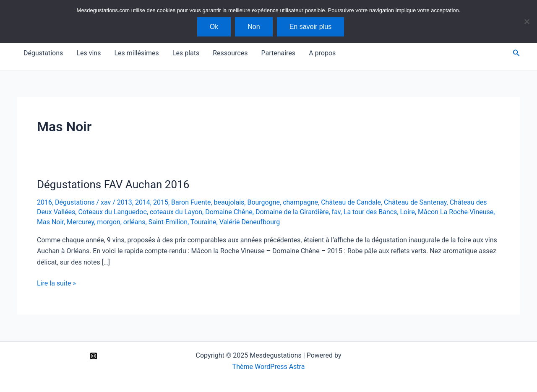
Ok (214, 27)
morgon (108, 222)
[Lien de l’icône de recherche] (516, 53)
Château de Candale (351, 202)
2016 (44, 202)
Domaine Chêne (229, 212)
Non (254, 27)
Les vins (89, 53)
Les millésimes (136, 53)
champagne (300, 202)
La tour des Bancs (370, 212)
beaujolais (229, 202)
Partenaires (278, 53)
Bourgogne (263, 202)
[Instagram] (94, 356)
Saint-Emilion (168, 222)
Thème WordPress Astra (269, 367)
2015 (161, 202)
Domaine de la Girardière (292, 212)
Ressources (230, 53)
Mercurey (80, 222)
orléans (134, 222)
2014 (143, 202)
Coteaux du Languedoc (112, 212)
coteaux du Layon (176, 212)
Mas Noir (50, 222)
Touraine (203, 222)
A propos (322, 53)
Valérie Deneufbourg (250, 222)
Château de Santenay (415, 202)
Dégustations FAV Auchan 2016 (113, 184)
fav (336, 212)
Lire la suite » (56, 283)
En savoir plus (311, 27)
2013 (125, 202)
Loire (408, 212)
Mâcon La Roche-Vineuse (456, 212)
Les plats (186, 53)
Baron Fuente (191, 202)
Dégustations (43, 53)
